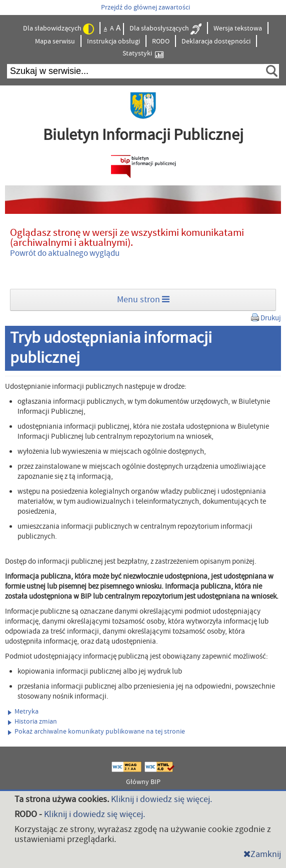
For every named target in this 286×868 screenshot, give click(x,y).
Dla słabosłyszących (165, 29)
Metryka (23, 712)
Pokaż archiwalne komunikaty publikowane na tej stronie (96, 732)
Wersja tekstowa (238, 28)
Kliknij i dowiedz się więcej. (161, 799)
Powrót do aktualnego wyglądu (65, 253)
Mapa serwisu (55, 41)
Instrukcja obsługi (113, 41)
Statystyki (143, 54)
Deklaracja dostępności (216, 41)
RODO (161, 41)
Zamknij (262, 854)
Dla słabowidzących (58, 29)
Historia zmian (32, 722)
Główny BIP (143, 782)
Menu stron (143, 300)
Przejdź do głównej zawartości (145, 7)
